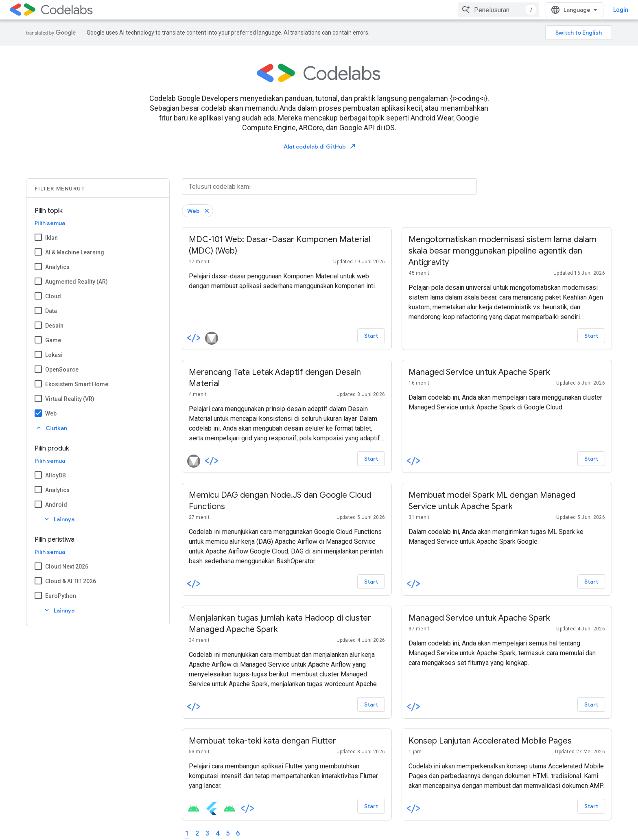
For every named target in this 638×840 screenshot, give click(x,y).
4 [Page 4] (217, 833)
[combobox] (498, 10)
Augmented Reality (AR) (76, 282)
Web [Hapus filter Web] (193, 211)
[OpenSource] (38, 369)
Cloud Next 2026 (67, 567)
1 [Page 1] (187, 833)
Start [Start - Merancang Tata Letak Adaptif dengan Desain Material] (371, 459)
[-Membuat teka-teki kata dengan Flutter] (287, 741)
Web (51, 413)
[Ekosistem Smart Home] (38, 384)
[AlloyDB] (38, 475)
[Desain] (38, 325)
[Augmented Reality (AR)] (38, 281)
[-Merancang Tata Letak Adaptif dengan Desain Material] (287, 378)
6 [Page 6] (238, 833)
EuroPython (61, 596)
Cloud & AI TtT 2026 (71, 581)
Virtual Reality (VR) (70, 399)
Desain (54, 326)
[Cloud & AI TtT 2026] (38, 581)
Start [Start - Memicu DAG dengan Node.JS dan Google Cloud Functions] (371, 582)
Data (51, 311)
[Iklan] (38, 237)
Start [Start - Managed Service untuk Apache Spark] (591, 459)
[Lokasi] (38, 354)
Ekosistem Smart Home (77, 384)
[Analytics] (38, 267)
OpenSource (62, 370)
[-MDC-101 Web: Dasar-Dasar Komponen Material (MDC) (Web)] (287, 245)
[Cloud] (38, 296)
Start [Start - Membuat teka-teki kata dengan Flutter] (371, 806)
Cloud (53, 296)
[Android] (38, 504)
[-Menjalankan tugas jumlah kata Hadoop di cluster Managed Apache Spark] (287, 624)
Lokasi (54, 355)
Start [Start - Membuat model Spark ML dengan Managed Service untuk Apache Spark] (591, 582)
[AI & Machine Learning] (38, 252)
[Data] (38, 311)
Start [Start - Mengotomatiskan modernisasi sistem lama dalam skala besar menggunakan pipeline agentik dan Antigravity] (591, 336)
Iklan (51, 238)
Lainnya (59, 519)
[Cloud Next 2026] (38, 566)
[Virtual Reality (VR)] (38, 398)
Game (53, 340)
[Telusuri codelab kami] (329, 186)
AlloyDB (56, 475)
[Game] (38, 340)
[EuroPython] (38, 595)
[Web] (38, 413)
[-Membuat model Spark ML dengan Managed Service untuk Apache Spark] (507, 501)
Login (621, 10)
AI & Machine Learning (75, 252)
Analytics (57, 267)
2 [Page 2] (197, 833)
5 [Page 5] (228, 833)
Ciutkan (51, 428)
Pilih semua (50, 223)
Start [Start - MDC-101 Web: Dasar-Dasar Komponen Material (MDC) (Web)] (371, 336)
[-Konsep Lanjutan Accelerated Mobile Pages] (507, 741)
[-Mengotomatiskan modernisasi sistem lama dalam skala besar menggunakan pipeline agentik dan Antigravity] (507, 251)
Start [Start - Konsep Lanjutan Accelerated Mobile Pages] (591, 806)
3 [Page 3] (207, 833)
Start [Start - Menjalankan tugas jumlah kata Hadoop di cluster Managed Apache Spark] (371, 704)
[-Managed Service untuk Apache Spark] (507, 372)
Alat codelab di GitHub (320, 146)
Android (56, 505)
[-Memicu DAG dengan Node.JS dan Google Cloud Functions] (287, 501)
